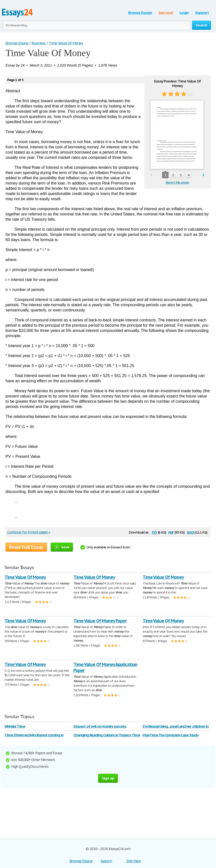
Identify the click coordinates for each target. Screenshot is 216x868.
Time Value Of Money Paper (100, 621)
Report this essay (177, 182)
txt (154, 532)
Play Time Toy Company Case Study (171, 735)
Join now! (166, 13)
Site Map (133, 861)
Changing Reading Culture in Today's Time (107, 735)
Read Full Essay (26, 547)
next (204, 175)
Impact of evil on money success (100, 726)
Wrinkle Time (15, 726)
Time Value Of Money (25, 577)
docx (191, 532)
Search (106, 861)
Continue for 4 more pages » (29, 532)
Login (184, 13)
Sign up (108, 778)
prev (151, 175)
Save (62, 547)
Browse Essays (140, 13)
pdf (171, 532)
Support (202, 13)
